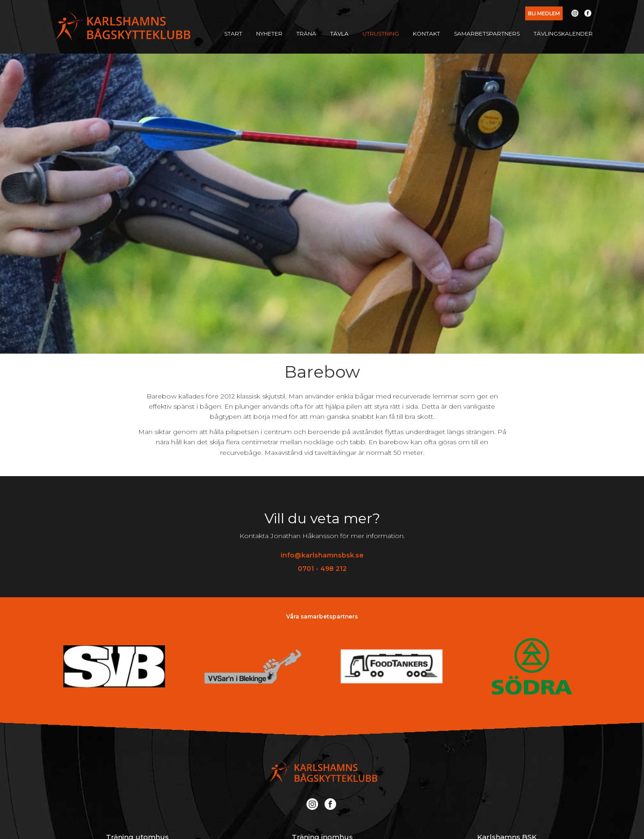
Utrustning (381, 34)
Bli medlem (544, 13)
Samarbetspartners (487, 34)
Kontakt (426, 34)
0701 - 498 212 (322, 569)
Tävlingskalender (563, 34)
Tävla (339, 34)
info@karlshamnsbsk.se (322, 555)
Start (233, 34)
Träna (306, 34)
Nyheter (269, 34)
